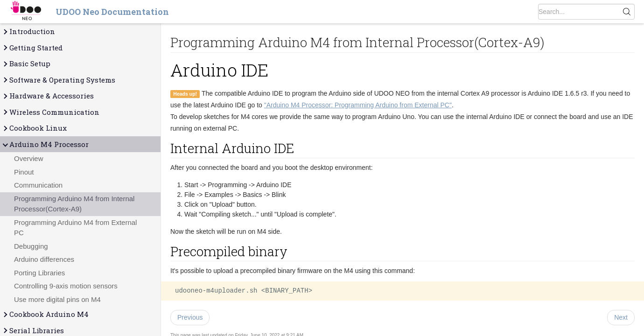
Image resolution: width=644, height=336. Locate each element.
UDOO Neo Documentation (112, 12)
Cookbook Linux (34, 128)
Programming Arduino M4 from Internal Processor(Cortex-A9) (74, 204)
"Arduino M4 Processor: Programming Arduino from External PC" (358, 105)
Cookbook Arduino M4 (45, 314)
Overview (29, 158)
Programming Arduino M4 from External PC (75, 228)
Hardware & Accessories (48, 96)
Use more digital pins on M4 (57, 299)
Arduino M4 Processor (45, 144)
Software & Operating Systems (59, 80)
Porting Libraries (39, 273)
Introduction (28, 31)
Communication (38, 185)
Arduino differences (44, 259)
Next (621, 317)
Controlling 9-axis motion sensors (66, 286)
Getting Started (32, 48)
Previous (190, 317)
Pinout (24, 172)
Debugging (31, 246)
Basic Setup (26, 64)
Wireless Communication (51, 112)
